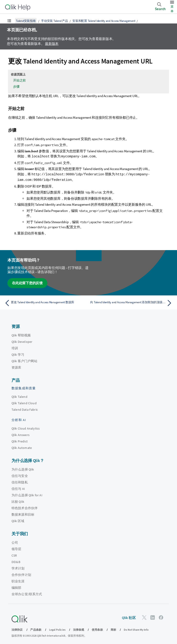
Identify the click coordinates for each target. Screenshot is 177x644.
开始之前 (19, 80)
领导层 (16, 548)
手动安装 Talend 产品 (55, 21)
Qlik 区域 (18, 520)
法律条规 (79, 629)
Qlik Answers (21, 434)
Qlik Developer (22, 341)
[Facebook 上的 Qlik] (161, 617)
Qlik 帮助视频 (21, 335)
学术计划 (18, 568)
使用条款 (97, 629)
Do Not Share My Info (136, 629)
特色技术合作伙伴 (25, 507)
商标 (113, 629)
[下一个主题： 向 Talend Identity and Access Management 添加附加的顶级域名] (132, 302)
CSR (14, 555)
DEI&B (16, 561)
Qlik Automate (22, 447)
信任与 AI (18, 488)
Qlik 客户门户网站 (24, 360)
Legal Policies (57, 629)
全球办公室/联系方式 (27, 593)
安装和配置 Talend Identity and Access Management (104, 21)
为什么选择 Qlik (23, 469)
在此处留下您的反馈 (27, 282)
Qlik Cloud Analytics (26, 428)
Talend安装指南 (26, 21)
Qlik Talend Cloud (24, 402)
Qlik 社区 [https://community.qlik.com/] (129, 617)
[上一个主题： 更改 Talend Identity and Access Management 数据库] (45, 302)
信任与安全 (20, 475)
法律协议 (17, 629)
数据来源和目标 (23, 514)
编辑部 (16, 587)
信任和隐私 (20, 482)
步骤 (16, 87)
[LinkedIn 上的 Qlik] (153, 617)
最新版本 (52, 44)
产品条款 (36, 629)
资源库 (16, 367)
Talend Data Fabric (25, 409)
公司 (15, 542)
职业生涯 (18, 580)
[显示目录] (9, 21)
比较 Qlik (18, 501)
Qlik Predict (20, 441)
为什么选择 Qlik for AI (27, 494)
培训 (15, 347)
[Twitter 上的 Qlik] (144, 617)
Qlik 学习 (18, 354)
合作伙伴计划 (21, 574)
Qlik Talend (19, 396)
